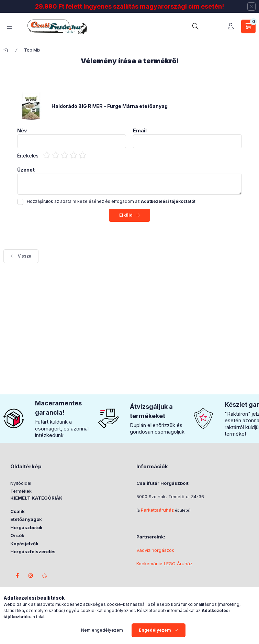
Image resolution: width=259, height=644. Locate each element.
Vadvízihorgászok (155, 550)
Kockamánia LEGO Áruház (164, 564)
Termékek (21, 491)
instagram (31, 576)
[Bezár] (251, 7)
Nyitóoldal (21, 483)
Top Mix (32, 50)
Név (22, 131)
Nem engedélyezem (102, 630)
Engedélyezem (155, 630)
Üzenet (26, 170)
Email (140, 131)
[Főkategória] (6, 50)
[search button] (197, 26)
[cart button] (248, 26)
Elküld (126, 215)
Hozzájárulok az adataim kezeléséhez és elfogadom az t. (112, 201)
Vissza (25, 256)
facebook (17, 576)
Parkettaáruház (157, 510)
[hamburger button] (10, 27)
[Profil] (231, 26)
